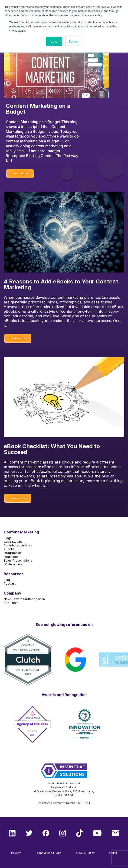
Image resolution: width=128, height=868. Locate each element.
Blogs (8, 538)
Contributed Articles (18, 545)
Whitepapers (13, 564)
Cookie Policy (85, 853)
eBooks (9, 549)
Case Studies (13, 542)
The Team (11, 603)
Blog (7, 580)
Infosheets (11, 557)
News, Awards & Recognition (24, 599)
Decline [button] (74, 42)
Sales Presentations (18, 561)
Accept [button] (54, 42)
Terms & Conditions (48, 853)
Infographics (13, 553)
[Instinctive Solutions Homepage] (64, 773)
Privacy (16, 853)
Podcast (10, 584)
